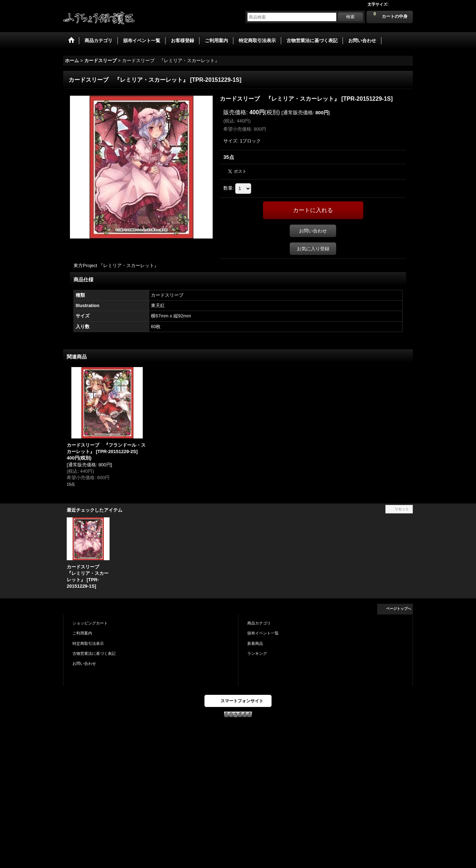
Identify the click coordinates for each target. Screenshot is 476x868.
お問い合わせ (313, 231)
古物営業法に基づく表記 (94, 653)
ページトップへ (399, 609)
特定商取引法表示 (88, 643)
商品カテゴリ (259, 623)
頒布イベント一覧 (263, 633)
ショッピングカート (90, 623)
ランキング (257, 653)
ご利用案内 (82, 633)
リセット (402, 509)
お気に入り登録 (313, 249)
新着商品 (255, 643)
